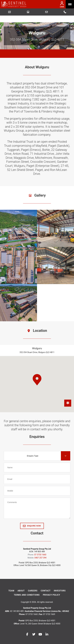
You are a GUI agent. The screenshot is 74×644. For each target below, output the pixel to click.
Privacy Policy (52, 588)
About (21, 584)
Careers (33, 584)
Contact (46, 584)
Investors (60, 584)
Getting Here (10, 12)
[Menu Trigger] (70, 4)
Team (11, 584)
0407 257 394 (40, 551)
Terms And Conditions (27, 588)
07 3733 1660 (65, 12)
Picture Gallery (28, 12)
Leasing (47, 12)
